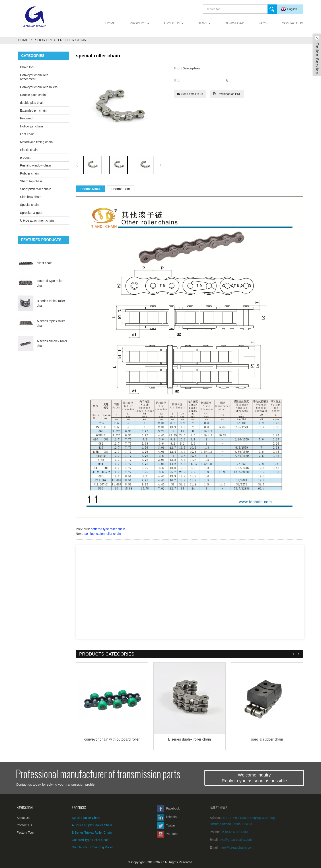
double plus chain (32, 103)
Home (110, 23)
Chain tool (27, 67)
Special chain (29, 205)
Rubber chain (29, 173)
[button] (160, 165)
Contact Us (292, 23)
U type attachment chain (37, 221)
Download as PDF (229, 94)
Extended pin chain (33, 110)
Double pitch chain (33, 95)
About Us (173, 23)
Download (235, 23)
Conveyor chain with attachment (34, 77)
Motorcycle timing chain (36, 142)
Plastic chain (29, 150)
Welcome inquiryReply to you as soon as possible (270, 778)
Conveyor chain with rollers (39, 87)
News (204, 23)
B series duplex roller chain (189, 739)
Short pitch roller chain (61, 40)
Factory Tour (15, 833)
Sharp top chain (31, 181)
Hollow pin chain (31, 126)
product (139, 23)
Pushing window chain (36, 165)
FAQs (263, 23)
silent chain (45, 263)
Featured (26, 118)
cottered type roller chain (108, 529)
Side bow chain (31, 197)
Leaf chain (27, 134)
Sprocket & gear (31, 213)
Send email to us (192, 94)
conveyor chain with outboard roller (112, 739)
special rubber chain (267, 739)
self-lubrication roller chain (103, 534)
